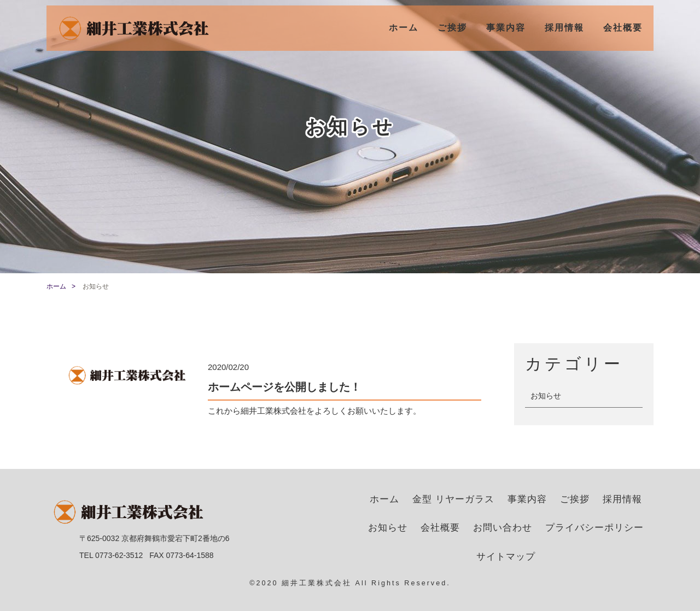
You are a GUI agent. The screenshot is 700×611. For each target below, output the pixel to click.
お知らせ (546, 396)
